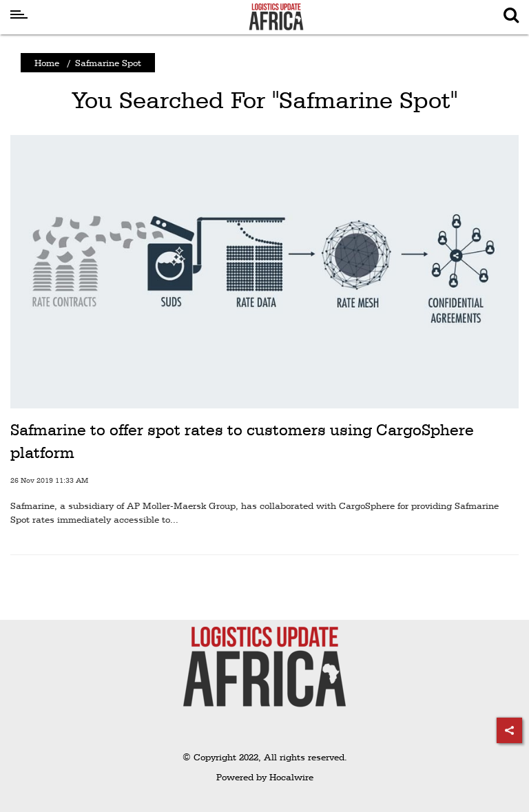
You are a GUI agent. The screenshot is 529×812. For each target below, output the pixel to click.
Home (47, 63)
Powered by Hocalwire (265, 777)
